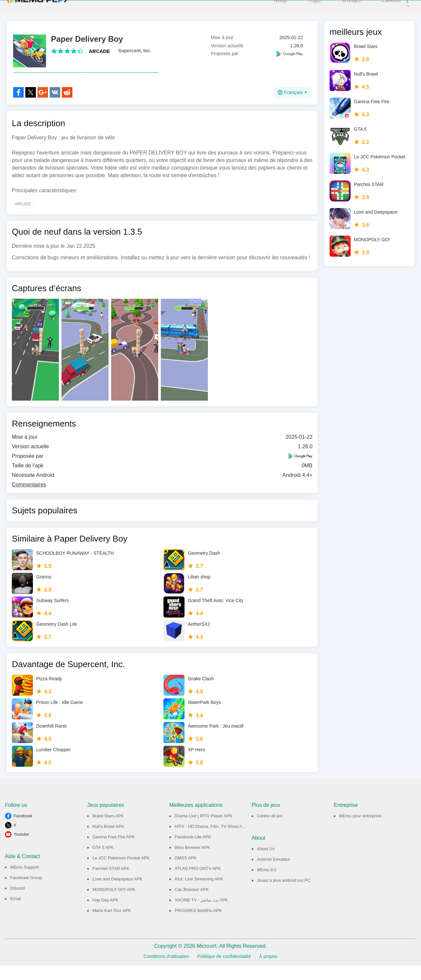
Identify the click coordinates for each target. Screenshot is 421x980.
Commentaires (29, 499)
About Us (266, 863)
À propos (268, 971)
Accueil (381, 7)
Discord (17, 903)
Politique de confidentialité (224, 971)
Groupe (341, 7)
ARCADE (99, 51)
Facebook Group (26, 892)
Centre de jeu (270, 830)
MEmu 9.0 (267, 884)
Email (16, 913)
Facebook (23, 830)
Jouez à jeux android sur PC (284, 895)
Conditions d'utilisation (166, 971)
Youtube (21, 849)
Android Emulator (273, 874)
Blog (271, 7)
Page (304, 7)
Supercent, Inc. (135, 51)
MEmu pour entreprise (360, 830)
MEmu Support (25, 882)
